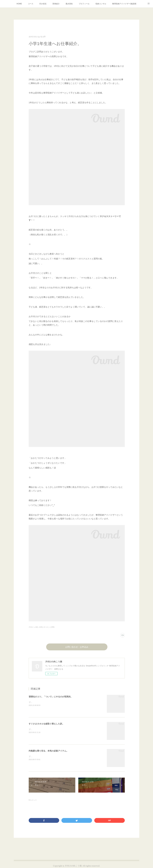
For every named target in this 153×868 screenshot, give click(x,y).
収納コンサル (101, 4)
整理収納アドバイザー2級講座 (124, 4)
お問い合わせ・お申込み (77, 647)
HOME (19, 4)
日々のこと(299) (49, 627)
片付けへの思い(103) (36, 627)
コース (31, 4)
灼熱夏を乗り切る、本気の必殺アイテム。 (49, 751)
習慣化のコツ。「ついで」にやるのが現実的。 (51, 697)
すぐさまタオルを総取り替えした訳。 (46, 724)
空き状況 (43, 4)
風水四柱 (69, 4)
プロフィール (84, 4)
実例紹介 (56, 4)
